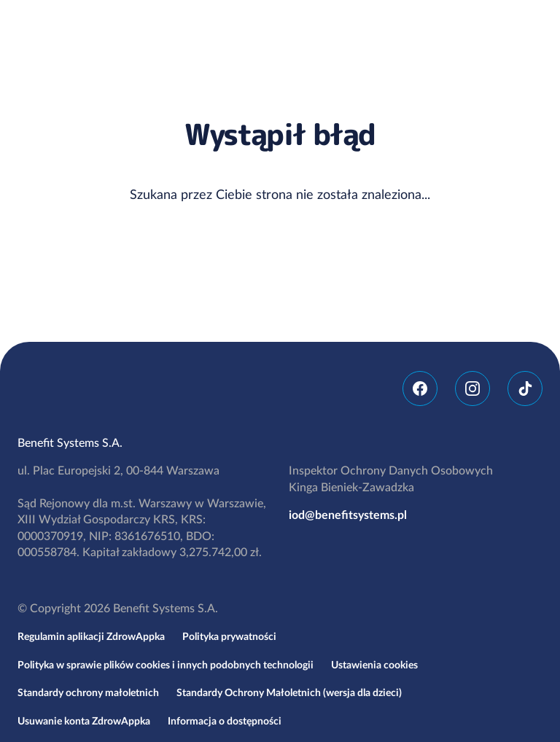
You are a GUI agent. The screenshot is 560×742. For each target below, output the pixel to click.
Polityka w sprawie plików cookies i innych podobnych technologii (166, 665)
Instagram (472, 388)
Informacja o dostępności (225, 722)
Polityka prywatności (229, 637)
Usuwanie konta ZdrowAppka (84, 722)
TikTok (525, 388)
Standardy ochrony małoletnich (88, 693)
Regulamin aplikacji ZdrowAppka (91, 637)
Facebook (420, 388)
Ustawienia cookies (374, 665)
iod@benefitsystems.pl (348, 515)
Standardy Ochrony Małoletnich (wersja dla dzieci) (289, 693)
